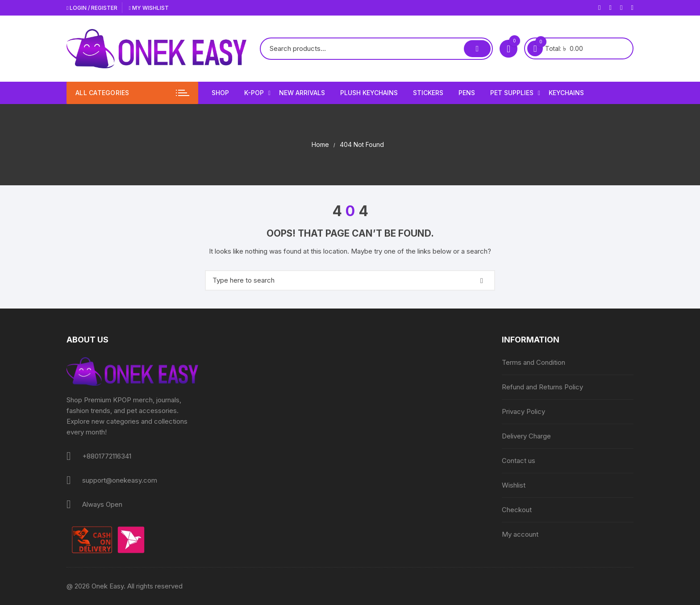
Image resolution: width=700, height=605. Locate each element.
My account (520, 534)
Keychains (566, 93)
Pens (467, 93)
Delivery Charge (526, 436)
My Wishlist (148, 8)
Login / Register (92, 8)
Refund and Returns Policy (542, 387)
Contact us (519, 461)
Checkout (517, 510)
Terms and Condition (533, 362)
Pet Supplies (515, 93)
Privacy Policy (523, 411)
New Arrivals (302, 93)
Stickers (428, 93)
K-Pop (257, 93)
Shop (220, 93)
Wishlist (514, 485)
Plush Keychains (369, 93)
